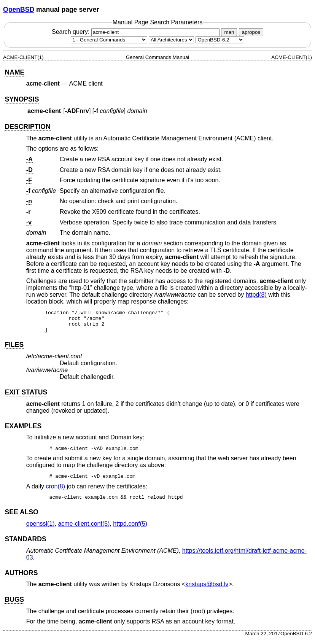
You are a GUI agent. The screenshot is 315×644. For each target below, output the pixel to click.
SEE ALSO (21, 517)
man (229, 32)
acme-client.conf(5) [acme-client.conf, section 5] (84, 528)
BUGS (14, 604)
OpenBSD (19, 10)
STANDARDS (25, 544)
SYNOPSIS (22, 99)
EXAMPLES (23, 431)
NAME (14, 72)
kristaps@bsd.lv (207, 589)
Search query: (137, 32)
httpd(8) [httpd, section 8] (256, 295)
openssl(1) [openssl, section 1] (41, 528)
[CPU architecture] (171, 40)
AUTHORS (21, 577)
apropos (251, 32)
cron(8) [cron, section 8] (55, 491)
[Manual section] (109, 40)
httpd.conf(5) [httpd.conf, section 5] (130, 528)
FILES (14, 349)
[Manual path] (220, 40)
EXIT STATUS (26, 397)
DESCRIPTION (27, 127)
